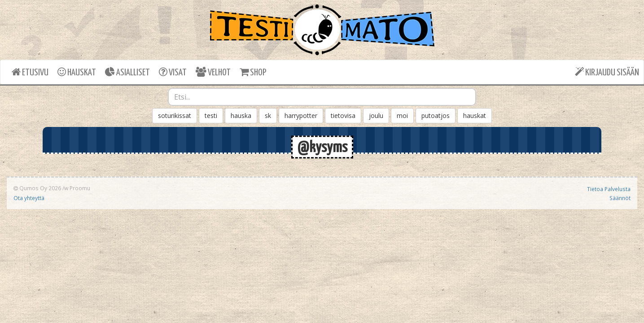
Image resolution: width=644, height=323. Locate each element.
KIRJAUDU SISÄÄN (607, 72)
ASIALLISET (127, 72)
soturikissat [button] (175, 116)
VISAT (173, 72)
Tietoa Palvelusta (609, 189)
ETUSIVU (30, 72)
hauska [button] (241, 116)
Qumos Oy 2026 (37, 188)
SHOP (253, 72)
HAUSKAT (77, 72)
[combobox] (322, 97)
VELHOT (213, 72)
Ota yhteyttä (29, 198)
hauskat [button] (475, 116)
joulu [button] (376, 116)
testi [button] (211, 116)
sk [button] (268, 116)
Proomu (80, 188)
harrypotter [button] (301, 116)
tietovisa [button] (343, 116)
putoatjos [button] (436, 116)
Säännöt (620, 198)
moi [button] (402, 116)
